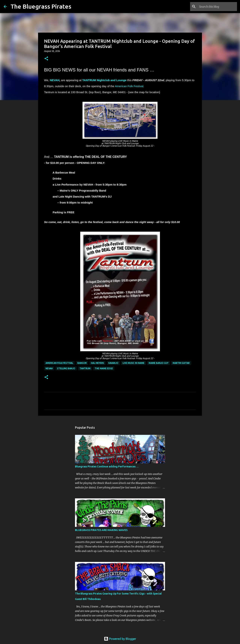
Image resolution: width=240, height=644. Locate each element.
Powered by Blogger (120, 639)
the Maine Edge (104, 368)
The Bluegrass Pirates (41, 6)
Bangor (82, 363)
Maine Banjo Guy (159, 363)
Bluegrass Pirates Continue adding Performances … (107, 467)
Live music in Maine (133, 363)
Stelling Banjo (66, 368)
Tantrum (85, 368)
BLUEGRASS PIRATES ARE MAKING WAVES (101, 530)
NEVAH (55, 80)
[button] (46, 59)
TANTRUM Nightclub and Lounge (104, 80)
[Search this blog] (217, 7)
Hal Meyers (97, 363)
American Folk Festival (129, 86)
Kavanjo (113, 363)
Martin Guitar (181, 363)
